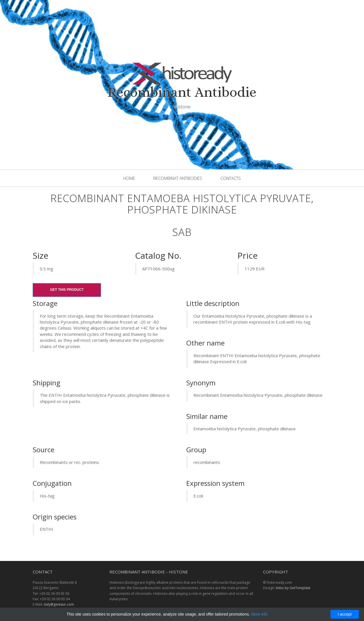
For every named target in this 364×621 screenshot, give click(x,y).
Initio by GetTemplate (293, 588)
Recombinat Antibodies (178, 178)
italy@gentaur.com (59, 604)
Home (129, 178)
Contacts (231, 178)
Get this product (67, 290)
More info (259, 614)
